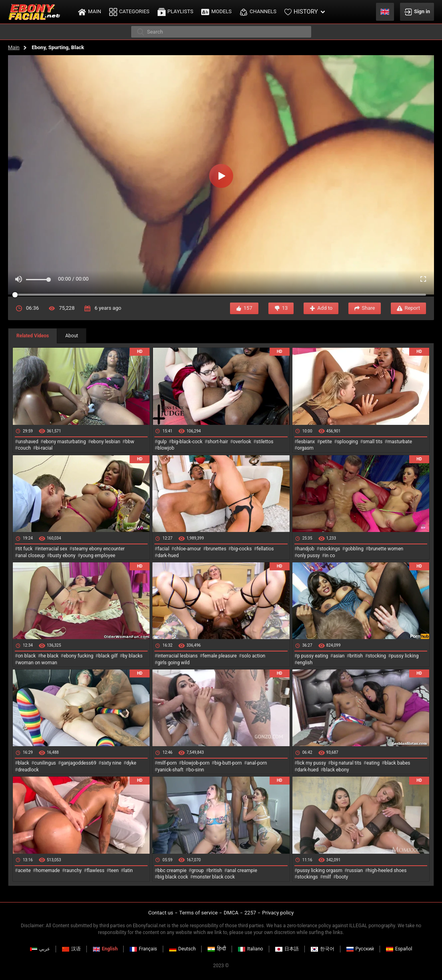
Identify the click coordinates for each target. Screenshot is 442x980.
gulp (162, 442)
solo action (253, 656)
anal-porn (257, 763)
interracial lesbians (178, 656)
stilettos (265, 442)
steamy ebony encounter (98, 549)
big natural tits (346, 763)
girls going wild (174, 663)
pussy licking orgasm (320, 870)
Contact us (161, 913)
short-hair (218, 442)
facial (163, 549)
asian (339, 656)
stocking (377, 656)
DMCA (231, 913)
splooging (347, 442)
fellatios (265, 549)
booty (342, 877)
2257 (250, 913)
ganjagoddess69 (79, 763)
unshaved (28, 442)
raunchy (73, 870)
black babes (397, 763)
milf (327, 877)
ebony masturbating (65, 442)
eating (373, 763)
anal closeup (31, 556)
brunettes (216, 549)
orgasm (305, 448)
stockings (330, 549)
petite (326, 442)
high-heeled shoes (387, 870)
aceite (24, 870)
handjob (306, 549)
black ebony (336, 770)
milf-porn (167, 763)
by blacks (132, 656)
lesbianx (306, 442)
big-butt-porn (228, 763)
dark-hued (168, 556)
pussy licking (405, 656)
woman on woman (37, 663)
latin (128, 870)
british (356, 656)
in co (330, 556)
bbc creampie (172, 870)
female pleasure (219, 656)
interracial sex (52, 549)
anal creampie (242, 870)
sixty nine (111, 763)
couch (24, 448)
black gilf (108, 656)
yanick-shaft (171, 770)
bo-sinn (196, 770)
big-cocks (241, 549)
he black (50, 656)
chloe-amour (187, 549)
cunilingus (45, 763)
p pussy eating (313, 656)
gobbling (354, 549)
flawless (96, 870)
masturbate (400, 442)
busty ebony (62, 556)
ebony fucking (79, 656)
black (23, 763)
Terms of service (198, 913)
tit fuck (25, 549)
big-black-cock (187, 442)
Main (14, 47)
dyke (131, 763)
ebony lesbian (106, 442)
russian (355, 870)
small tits (373, 442)
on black (27, 656)
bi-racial (44, 448)
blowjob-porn (196, 763)
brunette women (386, 549)
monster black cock (214, 877)
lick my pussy (312, 763)
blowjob (166, 448)
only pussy (308, 556)
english (305, 663)
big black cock (173, 877)
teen (114, 870)
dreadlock (28, 770)
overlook (242, 442)
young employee (98, 556)
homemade (48, 870)
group (198, 870)
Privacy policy (278, 913)
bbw (130, 442)
